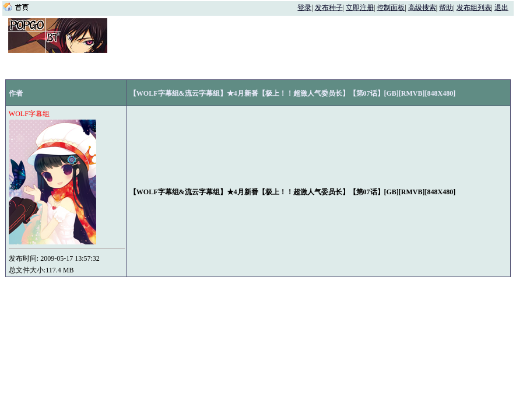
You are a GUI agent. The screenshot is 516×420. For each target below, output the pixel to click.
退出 (501, 8)
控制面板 (391, 8)
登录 (304, 8)
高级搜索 (422, 8)
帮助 (446, 8)
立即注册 (360, 8)
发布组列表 (474, 8)
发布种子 (329, 8)
